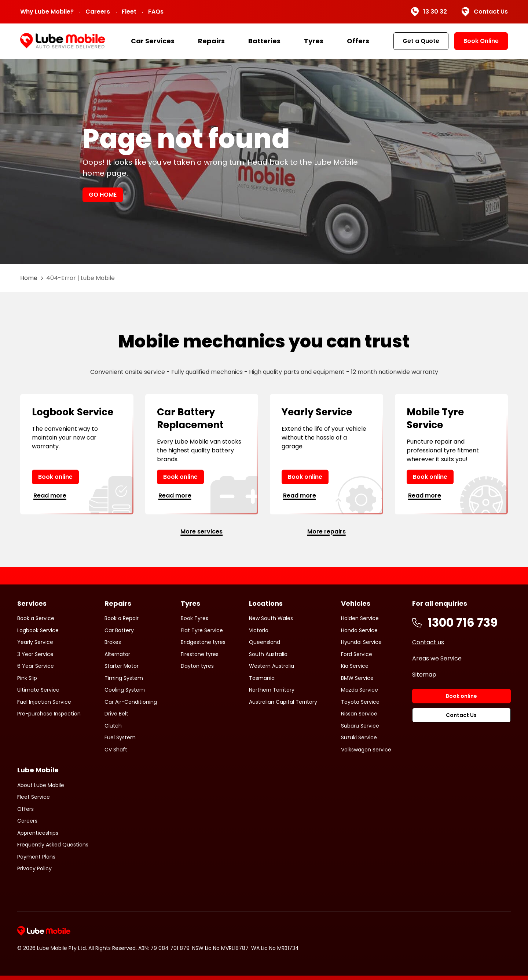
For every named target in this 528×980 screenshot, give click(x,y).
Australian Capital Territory (283, 702)
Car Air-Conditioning (131, 702)
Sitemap (424, 675)
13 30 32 (429, 12)
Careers (98, 12)
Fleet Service (34, 797)
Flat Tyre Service (202, 630)
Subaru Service (360, 726)
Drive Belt (116, 714)
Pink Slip (27, 678)
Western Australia (272, 666)
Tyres (314, 41)
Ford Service (357, 654)
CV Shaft (116, 750)
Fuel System (120, 737)
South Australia (268, 654)
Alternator (117, 654)
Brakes (113, 642)
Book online (55, 477)
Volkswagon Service (366, 750)
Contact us (428, 642)
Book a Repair (122, 618)
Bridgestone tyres (203, 642)
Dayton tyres (197, 666)
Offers (358, 41)
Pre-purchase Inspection (49, 714)
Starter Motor (122, 666)
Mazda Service (360, 690)
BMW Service (357, 678)
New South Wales (271, 618)
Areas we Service (437, 658)
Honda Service (359, 630)
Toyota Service (360, 702)
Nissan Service (359, 714)
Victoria (259, 630)
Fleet (129, 12)
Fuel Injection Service (44, 702)
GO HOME (103, 195)
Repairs (211, 41)
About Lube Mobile (41, 785)
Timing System (124, 678)
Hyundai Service (361, 642)
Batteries (264, 41)
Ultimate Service (38, 690)
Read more (50, 496)
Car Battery (119, 630)
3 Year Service (35, 654)
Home (29, 278)
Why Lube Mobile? (47, 12)
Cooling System (125, 690)
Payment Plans (36, 857)
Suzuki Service (359, 737)
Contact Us (485, 12)
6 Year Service (36, 666)
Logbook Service (38, 630)
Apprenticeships (38, 833)
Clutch (113, 726)
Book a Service (36, 618)
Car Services (153, 41)
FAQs (156, 12)
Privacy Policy (34, 868)
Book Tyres (195, 618)
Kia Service (355, 666)
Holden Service (360, 618)
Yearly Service (35, 642)
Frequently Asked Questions (53, 845)
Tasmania (262, 678)
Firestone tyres (200, 654)
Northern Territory (272, 690)
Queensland (265, 642)
